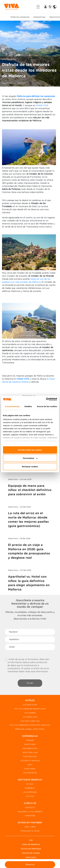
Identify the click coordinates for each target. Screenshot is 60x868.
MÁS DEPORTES (30, 773)
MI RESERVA (30, 788)
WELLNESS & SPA (30, 749)
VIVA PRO (30, 796)
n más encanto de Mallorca (27, 282)
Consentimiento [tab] (12, 406)
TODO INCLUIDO (30, 757)
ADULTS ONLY (30, 744)
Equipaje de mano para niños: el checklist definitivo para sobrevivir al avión (30, 490)
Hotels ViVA (42, 105)
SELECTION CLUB (30, 753)
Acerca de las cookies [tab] (47, 406)
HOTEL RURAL (30, 769)
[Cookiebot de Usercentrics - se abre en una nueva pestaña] (46, 399)
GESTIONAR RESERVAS (30, 780)
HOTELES (30, 700)
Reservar (30, 865)
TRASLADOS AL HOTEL (30, 831)
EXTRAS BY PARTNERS (30, 823)
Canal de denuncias (31, 845)
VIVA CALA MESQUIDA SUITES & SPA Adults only (30, 725)
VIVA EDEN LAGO (30, 717)
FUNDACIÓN (30, 816)
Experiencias (39, 17)
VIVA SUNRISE (30, 713)
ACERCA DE (30, 803)
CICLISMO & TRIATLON (30, 761)
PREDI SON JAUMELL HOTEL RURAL (30, 729)
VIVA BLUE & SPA (30, 705)
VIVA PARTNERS (30, 792)
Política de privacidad (31, 849)
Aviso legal (31, 857)
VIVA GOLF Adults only (30, 721)
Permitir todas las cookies (30, 450)
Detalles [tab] (28, 406)
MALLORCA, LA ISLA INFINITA (30, 812)
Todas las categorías (20, 17)
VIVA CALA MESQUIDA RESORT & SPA (30, 709)
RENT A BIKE (30, 827)
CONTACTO (30, 808)
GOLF (30, 765)
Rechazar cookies (30, 466)
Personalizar (30, 458)
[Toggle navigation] (38, 7)
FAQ (31, 840)
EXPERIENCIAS (30, 736)
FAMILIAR (30, 740)
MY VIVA (30, 784)
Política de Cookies (31, 853)
